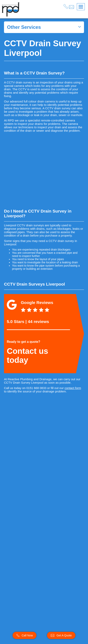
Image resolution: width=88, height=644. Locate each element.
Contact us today (27, 356)
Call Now (24, 635)
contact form (73, 388)
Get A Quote (61, 635)
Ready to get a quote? (23, 342)
